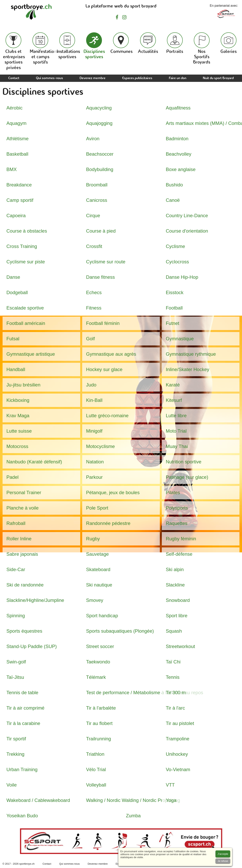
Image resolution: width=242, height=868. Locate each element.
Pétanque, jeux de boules (113, 492)
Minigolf (94, 431)
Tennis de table (22, 693)
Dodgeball (17, 292)
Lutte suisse (19, 431)
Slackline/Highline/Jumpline (35, 600)
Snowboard (178, 600)
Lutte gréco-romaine (107, 416)
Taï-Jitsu (15, 677)
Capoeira (16, 216)
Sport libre (177, 616)
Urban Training (22, 769)
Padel (13, 477)
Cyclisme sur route (106, 262)
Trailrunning (99, 739)
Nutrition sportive (184, 462)
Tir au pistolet (180, 723)
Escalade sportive (25, 308)
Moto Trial (176, 431)
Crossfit (94, 246)
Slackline (175, 585)
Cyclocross (177, 262)
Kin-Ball (94, 400)
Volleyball (96, 785)
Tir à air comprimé (25, 708)
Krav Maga (18, 416)
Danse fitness (100, 277)
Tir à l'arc (175, 708)
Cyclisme (175, 246)
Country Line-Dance (187, 216)
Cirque (93, 216)
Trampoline (177, 739)
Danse (13, 277)
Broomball (97, 185)
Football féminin (103, 323)
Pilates (173, 492)
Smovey (95, 600)
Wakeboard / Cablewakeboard (38, 800)
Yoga (171, 800)
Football (174, 308)
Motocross (17, 446)
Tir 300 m (176, 693)
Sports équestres (24, 631)
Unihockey (177, 754)
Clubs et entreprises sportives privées (14, 51)
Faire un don (178, 78)
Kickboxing (18, 400)
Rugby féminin (181, 539)
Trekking (16, 754)
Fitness (94, 308)
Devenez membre (93, 78)
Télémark (96, 677)
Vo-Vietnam (178, 769)
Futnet (172, 323)
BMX (12, 169)
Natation (95, 462)
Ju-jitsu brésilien (24, 385)
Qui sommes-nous (49, 78)
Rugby (93, 539)
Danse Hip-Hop (182, 277)
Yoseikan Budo (22, 816)
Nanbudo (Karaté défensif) (34, 462)
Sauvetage (97, 554)
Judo (91, 385)
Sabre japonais (22, 554)
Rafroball (16, 523)
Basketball (17, 154)
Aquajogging (99, 123)
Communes (121, 43)
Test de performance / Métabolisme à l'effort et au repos (145, 693)
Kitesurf (174, 400)
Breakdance (19, 185)
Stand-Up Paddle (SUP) (32, 646)
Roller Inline (19, 539)
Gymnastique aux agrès (111, 354)
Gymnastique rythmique (191, 354)
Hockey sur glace (104, 369)
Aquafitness (178, 108)
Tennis (173, 677)
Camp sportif (20, 200)
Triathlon (95, 754)
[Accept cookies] (223, 854)
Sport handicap (102, 616)
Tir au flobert (99, 723)
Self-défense (179, 554)
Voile (12, 785)
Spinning (16, 616)
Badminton (177, 139)
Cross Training (22, 246)
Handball (16, 369)
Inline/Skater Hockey (187, 369)
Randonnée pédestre (108, 523)
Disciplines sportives (94, 46)
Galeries (229, 43)
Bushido (174, 185)
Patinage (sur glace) (187, 477)
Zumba (133, 816)
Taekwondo (98, 662)
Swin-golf (16, 662)
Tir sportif (16, 739)
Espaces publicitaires (137, 78)
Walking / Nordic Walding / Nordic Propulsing (133, 800)
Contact (14, 78)
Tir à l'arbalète (101, 708)
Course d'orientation (187, 231)
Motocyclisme (100, 446)
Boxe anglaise (181, 169)
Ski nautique (99, 585)
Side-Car (16, 569)
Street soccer (100, 646)
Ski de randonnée (25, 585)
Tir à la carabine (23, 723)
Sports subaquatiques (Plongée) (120, 631)
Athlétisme (18, 139)
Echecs (94, 292)
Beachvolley (178, 154)
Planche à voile (23, 508)
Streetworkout (180, 646)
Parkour (94, 477)
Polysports (177, 508)
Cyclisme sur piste (26, 262)
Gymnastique (180, 339)
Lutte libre (176, 416)
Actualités (148, 43)
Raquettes (177, 523)
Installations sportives (68, 46)
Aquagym (16, 123)
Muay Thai (177, 446)
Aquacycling (99, 108)
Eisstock (175, 292)
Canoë (173, 200)
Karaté (173, 385)
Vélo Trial (96, 769)
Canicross (97, 200)
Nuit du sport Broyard (218, 78)
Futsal (13, 339)
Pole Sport (97, 508)
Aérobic (15, 108)
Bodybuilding (100, 169)
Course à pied (101, 231)
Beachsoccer (100, 154)
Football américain (26, 323)
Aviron (93, 139)
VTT (170, 785)
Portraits (175, 43)
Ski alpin (175, 569)
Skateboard (98, 569)
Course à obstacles (27, 231)
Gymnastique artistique (31, 354)
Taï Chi (173, 662)
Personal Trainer (24, 492)
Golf (90, 339)
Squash (174, 631)
